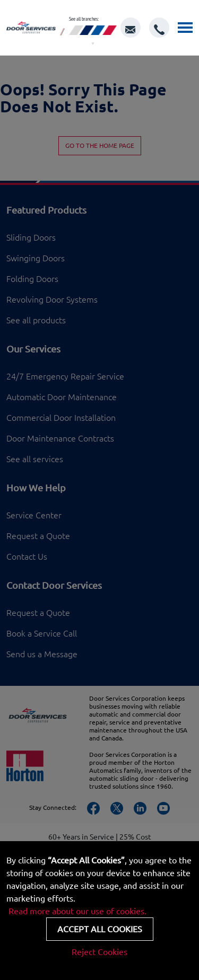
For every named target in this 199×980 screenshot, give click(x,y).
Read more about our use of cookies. (77, 911)
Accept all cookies (100, 929)
